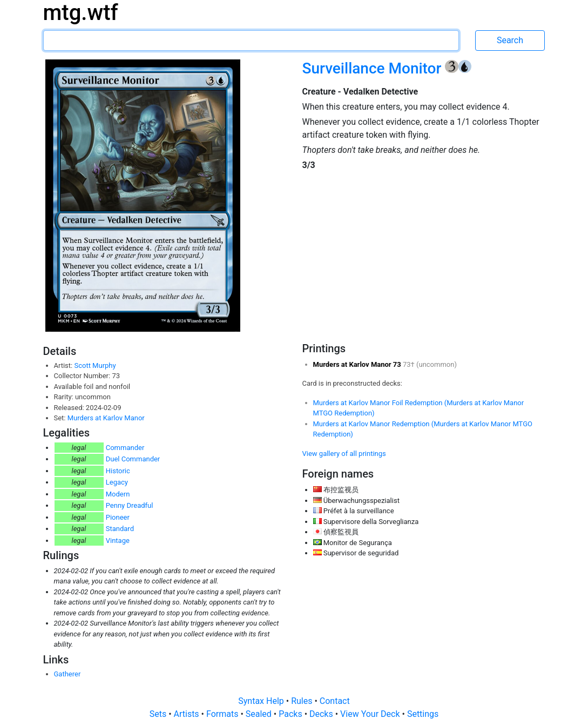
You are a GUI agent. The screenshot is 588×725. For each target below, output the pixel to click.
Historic (118, 471)
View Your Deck (371, 714)
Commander (125, 448)
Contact (335, 701)
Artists (188, 714)
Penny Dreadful (130, 505)
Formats (223, 714)
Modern (118, 494)
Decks (322, 714)
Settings (423, 714)
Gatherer (67, 674)
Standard (120, 529)
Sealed (260, 714)
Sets (159, 714)
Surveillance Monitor (373, 68)
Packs (291, 714)
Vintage (118, 541)
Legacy (117, 482)
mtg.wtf (81, 13)
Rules (303, 701)
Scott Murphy (95, 365)
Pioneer (118, 517)
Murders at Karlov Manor (106, 418)
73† (410, 364)
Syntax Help (262, 701)
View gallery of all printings (344, 454)
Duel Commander (133, 459)
